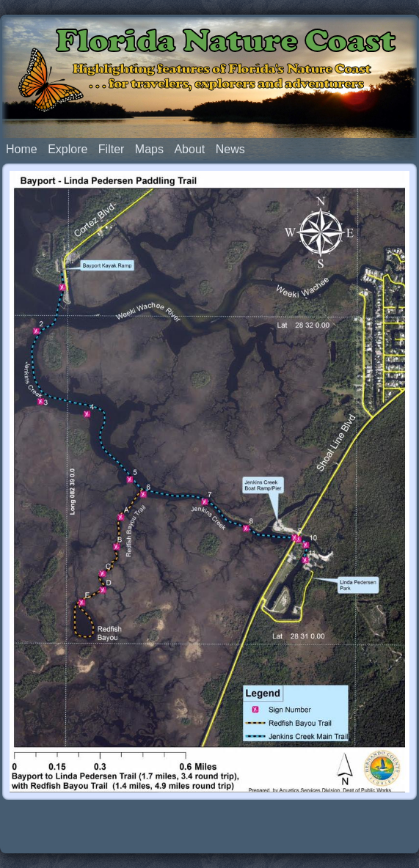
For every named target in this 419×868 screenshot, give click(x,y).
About (189, 149)
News (230, 149)
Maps (149, 149)
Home (22, 149)
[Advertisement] (210, 825)
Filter (112, 149)
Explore (68, 149)
